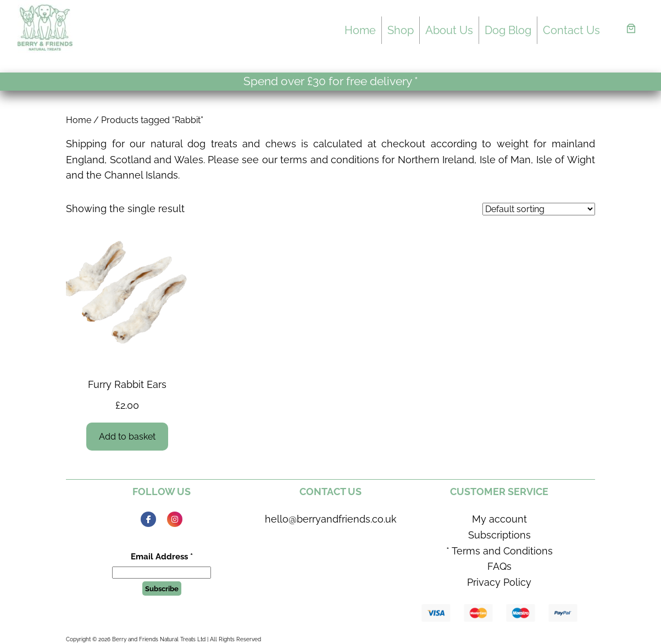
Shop (401, 30)
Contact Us (571, 30)
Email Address (162, 557)
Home (360, 30)
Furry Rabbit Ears (127, 384)
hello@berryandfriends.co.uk (331, 519)
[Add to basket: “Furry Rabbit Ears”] (127, 437)
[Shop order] (539, 209)
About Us (449, 30)
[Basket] (631, 28)
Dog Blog (508, 30)
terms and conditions (330, 160)
